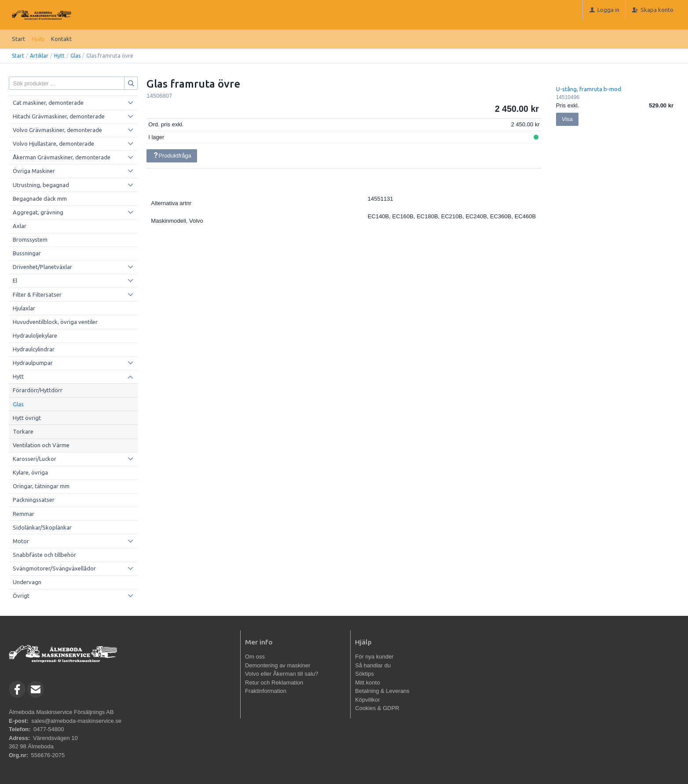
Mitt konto (367, 683)
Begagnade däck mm (40, 199)
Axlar (20, 226)
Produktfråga (172, 156)
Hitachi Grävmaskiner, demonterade (59, 116)
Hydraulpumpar (33, 363)
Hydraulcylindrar (34, 349)
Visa (567, 119)
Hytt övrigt (27, 418)
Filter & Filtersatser (37, 294)
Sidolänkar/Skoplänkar (42, 527)
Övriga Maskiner (34, 171)
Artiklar (39, 56)
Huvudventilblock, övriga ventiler (55, 322)
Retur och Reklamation (274, 683)
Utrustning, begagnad (41, 185)
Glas (75, 56)
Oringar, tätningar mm (41, 486)
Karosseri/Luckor (35, 459)
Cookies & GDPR (377, 708)
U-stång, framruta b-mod (589, 89)
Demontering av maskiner (278, 665)
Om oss (255, 657)
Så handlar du (373, 665)
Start (18, 39)
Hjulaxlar (24, 308)
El (15, 280)
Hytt (59, 56)
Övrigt (21, 596)
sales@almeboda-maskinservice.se (76, 721)
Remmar (24, 514)
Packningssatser (34, 500)
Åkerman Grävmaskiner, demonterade (62, 157)
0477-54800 (49, 729)
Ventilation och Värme (41, 445)
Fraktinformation (266, 691)
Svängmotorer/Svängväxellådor (54, 568)
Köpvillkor (367, 700)
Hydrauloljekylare (35, 335)
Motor (21, 541)
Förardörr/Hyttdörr (38, 390)
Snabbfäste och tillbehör (44, 555)
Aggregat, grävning (38, 212)
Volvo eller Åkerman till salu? (282, 674)
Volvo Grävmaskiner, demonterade (57, 130)
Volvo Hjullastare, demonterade (53, 144)
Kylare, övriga (30, 472)
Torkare (23, 431)
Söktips (364, 674)
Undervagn (27, 582)
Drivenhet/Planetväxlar (42, 267)
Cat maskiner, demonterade (48, 103)
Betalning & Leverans (382, 691)
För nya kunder (374, 657)
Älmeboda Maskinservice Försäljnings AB (61, 712)
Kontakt (61, 39)
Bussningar (27, 253)
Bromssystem (30, 239)
